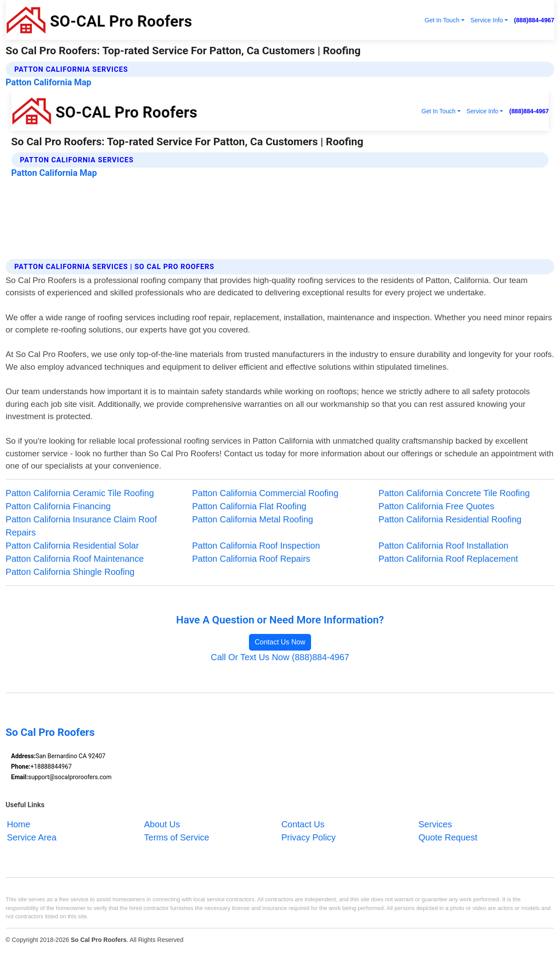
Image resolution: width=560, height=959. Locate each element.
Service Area (32, 837)
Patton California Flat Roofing (249, 506)
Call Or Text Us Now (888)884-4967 (280, 657)
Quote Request (448, 837)
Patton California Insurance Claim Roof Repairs (81, 526)
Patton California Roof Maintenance (75, 559)
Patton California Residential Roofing (450, 519)
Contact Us (303, 824)
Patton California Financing (58, 506)
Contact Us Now (280, 642)
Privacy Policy (308, 837)
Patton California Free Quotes (436, 506)
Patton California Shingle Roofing (70, 572)
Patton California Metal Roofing (253, 519)
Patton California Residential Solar (72, 546)
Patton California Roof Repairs (251, 559)
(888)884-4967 (534, 20)
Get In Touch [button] (442, 20)
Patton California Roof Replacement (448, 559)
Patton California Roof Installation (443, 546)
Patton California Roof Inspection (256, 546)
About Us (162, 824)
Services (435, 824)
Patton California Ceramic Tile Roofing (80, 493)
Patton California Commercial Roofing (265, 493)
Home (19, 824)
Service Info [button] (486, 20)
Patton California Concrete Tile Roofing (454, 493)
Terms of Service (177, 837)
